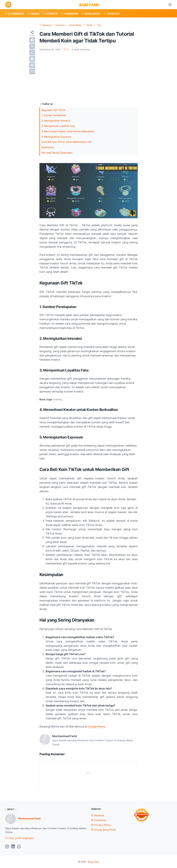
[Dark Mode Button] (170, 5)
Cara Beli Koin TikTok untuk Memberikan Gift (66, 142)
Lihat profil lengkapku (19, 838)
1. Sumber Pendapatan (54, 115)
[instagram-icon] (7, 847)
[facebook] (32, 40)
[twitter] (32, 46)
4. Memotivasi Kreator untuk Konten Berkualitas (68, 131)
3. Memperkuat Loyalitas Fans (58, 126)
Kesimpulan (48, 147)
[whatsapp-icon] (19, 847)
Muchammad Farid (29, 819)
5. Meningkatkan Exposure (56, 137)
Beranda (97, 815)
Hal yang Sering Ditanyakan (57, 153)
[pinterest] (32, 65)
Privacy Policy (101, 825)
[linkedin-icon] (13, 847)
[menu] (8, 5)
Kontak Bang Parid (103, 830)
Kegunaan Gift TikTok (53, 110)
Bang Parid (93, 862)
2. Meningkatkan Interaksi (56, 121)
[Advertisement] (89, 76)
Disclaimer (99, 820)
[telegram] (32, 59)
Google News (96, 726)
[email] (32, 71)
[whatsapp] (32, 53)
